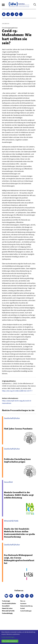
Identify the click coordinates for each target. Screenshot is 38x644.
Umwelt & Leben (7, 608)
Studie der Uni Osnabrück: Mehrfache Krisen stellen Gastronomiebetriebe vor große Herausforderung (20, 533)
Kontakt (22, 608)
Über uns (23, 601)
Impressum (23, 603)
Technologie (6, 601)
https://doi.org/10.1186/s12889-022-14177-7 (17, 391)
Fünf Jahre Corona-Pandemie (18, 429)
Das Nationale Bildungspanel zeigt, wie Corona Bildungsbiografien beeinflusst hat (19, 559)
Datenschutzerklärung (26, 606)
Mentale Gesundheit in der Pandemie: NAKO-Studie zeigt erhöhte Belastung (19, 495)
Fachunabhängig (7, 613)
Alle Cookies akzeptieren (10, 641)
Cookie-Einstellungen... (8, 637)
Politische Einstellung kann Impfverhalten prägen (17, 460)
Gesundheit (6, 606)
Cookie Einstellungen (26, 611)
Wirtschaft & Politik (8, 611)
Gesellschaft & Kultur (9, 603)
